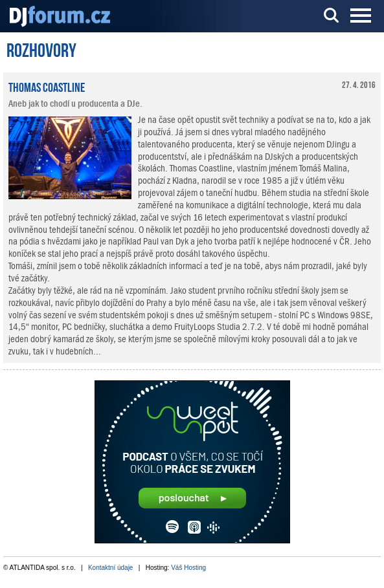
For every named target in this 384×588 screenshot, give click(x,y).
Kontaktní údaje (111, 568)
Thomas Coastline (47, 86)
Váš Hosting (188, 568)
